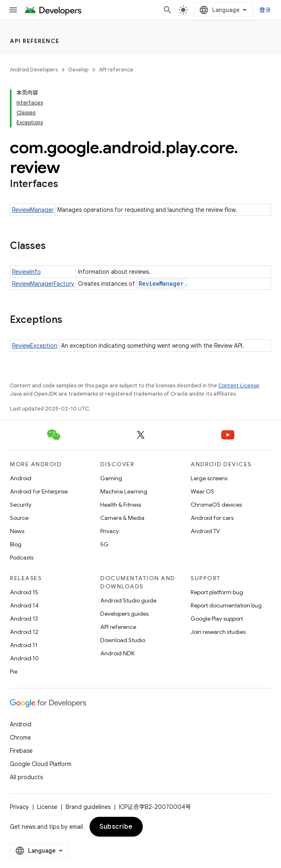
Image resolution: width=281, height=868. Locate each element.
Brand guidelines (88, 807)
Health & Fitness (121, 505)
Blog (16, 544)
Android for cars (212, 518)
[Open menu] (13, 10)
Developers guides (124, 614)
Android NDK (117, 653)
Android (21, 478)
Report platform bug (217, 592)
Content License (239, 385)
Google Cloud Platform (41, 764)
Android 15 (24, 592)
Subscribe (116, 827)
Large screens (209, 478)
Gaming (111, 478)
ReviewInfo (26, 272)
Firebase (21, 751)
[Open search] (168, 10)
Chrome (20, 738)
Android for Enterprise (39, 491)
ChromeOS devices (216, 505)
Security (21, 505)
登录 (266, 10)
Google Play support (217, 619)
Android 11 (24, 645)
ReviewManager (33, 210)
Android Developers (34, 70)
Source (19, 518)
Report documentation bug (226, 605)
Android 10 (24, 658)
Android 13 (24, 619)
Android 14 (24, 605)
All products (26, 777)
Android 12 (24, 632)
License (47, 807)
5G (104, 544)
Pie (14, 671)
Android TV (205, 531)
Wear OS (202, 491)
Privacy (110, 531)
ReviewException (35, 346)
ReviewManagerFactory (43, 284)
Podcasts (22, 557)
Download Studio (123, 640)
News (17, 531)
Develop (78, 70)
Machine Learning (124, 491)
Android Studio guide (128, 600)
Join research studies (218, 632)
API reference (35, 41)
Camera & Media (122, 518)
